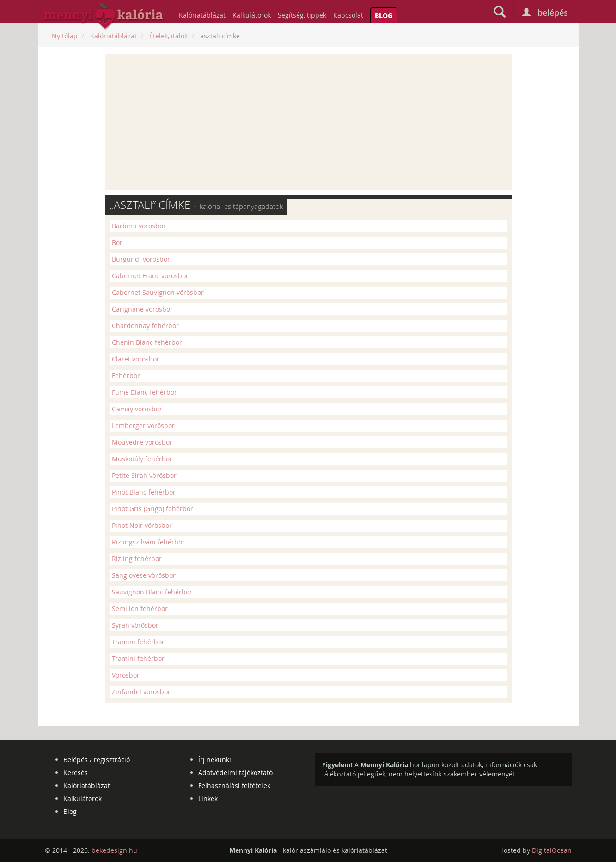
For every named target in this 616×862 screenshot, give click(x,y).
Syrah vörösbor (135, 625)
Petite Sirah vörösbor (144, 475)
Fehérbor (126, 376)
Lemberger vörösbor (143, 425)
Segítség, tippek (302, 15)
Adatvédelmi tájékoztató (235, 773)
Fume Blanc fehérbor (144, 392)
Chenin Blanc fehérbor (147, 342)
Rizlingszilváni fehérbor (148, 542)
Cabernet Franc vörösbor (150, 276)
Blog (384, 15)
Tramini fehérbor (138, 642)
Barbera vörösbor (139, 226)
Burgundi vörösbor (141, 259)
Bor (117, 242)
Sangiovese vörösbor (144, 575)
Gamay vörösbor (137, 409)
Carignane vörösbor (142, 309)
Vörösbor (126, 675)
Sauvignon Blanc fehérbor (152, 592)
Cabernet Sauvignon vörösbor (158, 292)
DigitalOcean (552, 850)
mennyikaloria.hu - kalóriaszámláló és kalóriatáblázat (104, 17)
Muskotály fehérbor (142, 459)
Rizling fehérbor (137, 559)
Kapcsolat (348, 15)
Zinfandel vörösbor (141, 692)
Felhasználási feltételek (234, 786)
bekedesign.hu (114, 850)
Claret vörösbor (136, 359)
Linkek (208, 798)
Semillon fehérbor (140, 608)
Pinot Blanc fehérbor (144, 492)
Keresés (76, 773)
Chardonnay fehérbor (145, 326)
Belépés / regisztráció (97, 760)
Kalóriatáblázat (202, 15)
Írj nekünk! (215, 760)
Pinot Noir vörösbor (142, 525)
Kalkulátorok (252, 15)
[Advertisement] (308, 122)
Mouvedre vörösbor (142, 442)
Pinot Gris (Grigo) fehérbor (152, 509)
